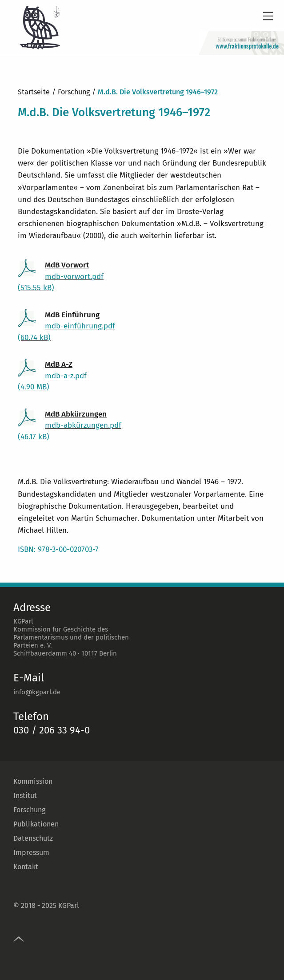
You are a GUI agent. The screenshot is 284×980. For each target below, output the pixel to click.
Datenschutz (33, 838)
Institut (25, 796)
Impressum (31, 852)
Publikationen (36, 824)
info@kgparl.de (37, 692)
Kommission (33, 781)
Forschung (29, 810)
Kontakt (26, 867)
